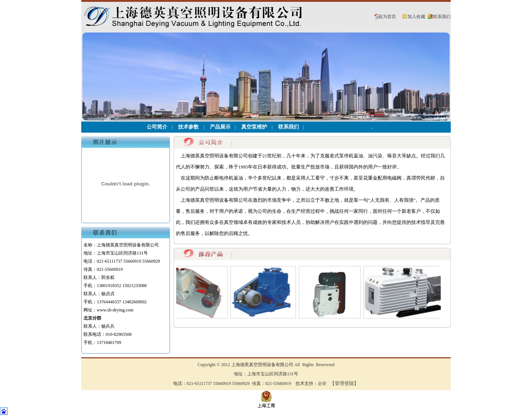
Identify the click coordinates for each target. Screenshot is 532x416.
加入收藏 (416, 17)
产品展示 (220, 127)
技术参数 (188, 127)
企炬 (322, 383)
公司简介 (157, 127)
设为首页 (387, 17)
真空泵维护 (254, 127)
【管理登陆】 (344, 383)
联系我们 (442, 17)
